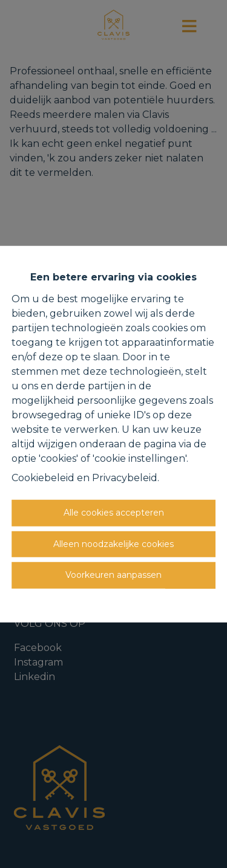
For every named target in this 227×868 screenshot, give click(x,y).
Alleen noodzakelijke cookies (113, 543)
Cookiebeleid (43, 478)
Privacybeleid (125, 478)
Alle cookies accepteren (114, 513)
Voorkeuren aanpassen (113, 575)
